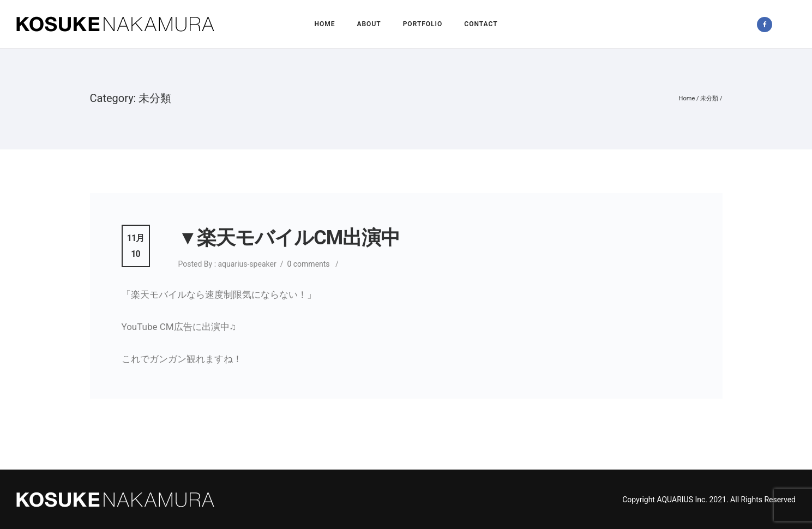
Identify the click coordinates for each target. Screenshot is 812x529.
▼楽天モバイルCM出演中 (289, 238)
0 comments (308, 264)
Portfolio (423, 24)
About (369, 24)
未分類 (709, 98)
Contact (481, 24)
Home (324, 24)
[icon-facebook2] (767, 25)
